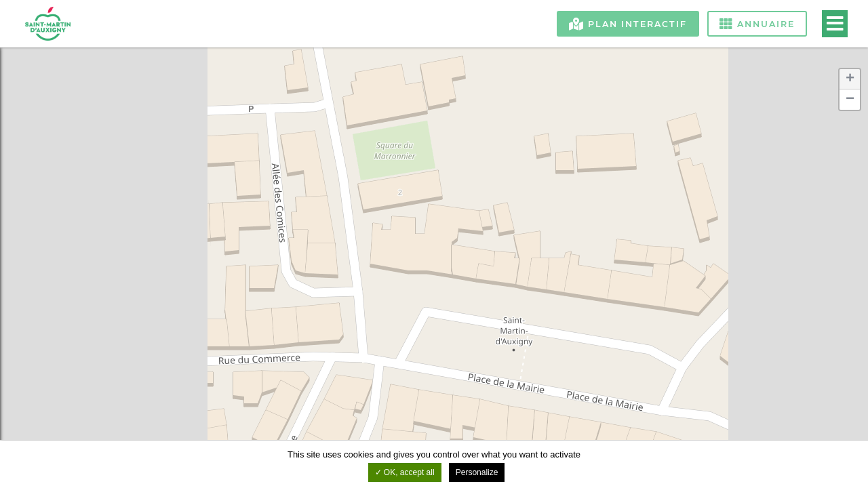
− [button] (850, 100)
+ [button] (850, 79)
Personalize (477, 472)
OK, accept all (405, 472)
